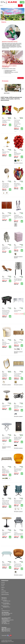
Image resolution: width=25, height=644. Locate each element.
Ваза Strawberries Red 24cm (17, 153)
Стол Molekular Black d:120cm (6, 438)
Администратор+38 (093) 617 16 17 (6, 607)
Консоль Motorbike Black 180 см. (18, 407)
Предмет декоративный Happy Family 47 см (18, 217)
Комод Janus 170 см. (18, 311)
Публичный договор (5, 595)
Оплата (3, 586)
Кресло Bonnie (6, 279)
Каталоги (3, 582)
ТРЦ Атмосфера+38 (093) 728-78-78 (7, 604)
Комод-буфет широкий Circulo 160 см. (18, 375)
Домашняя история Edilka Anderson (10, 42)
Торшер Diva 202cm (6, 153)
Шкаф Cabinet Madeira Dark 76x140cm (18, 438)
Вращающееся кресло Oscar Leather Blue (18, 502)
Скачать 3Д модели (5, 593)
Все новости (21, 78)
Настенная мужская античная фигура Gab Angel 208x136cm (17, 123)
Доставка (3, 584)
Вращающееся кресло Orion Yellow (18, 470)
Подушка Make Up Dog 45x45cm (6, 121)
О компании (4, 591)
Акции (2, 589)
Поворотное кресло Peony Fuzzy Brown (18, 565)
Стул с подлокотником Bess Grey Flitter (18, 534)
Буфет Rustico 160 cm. (18, 343)
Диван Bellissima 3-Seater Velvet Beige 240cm (6, 471)
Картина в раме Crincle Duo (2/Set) (7, 217)
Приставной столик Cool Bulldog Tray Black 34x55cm (6, 503)
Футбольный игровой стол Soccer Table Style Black (6, 312)
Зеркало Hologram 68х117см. (5, 375)
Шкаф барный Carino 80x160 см (18, 280)
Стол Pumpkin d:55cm (6, 406)
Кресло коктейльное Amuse (6, 343)
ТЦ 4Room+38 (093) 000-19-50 (7, 601)
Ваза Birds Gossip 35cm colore (17, 185)
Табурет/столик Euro (18, 248)
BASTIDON (7, 93)
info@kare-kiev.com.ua (6, 611)
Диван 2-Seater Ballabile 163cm (6, 565)
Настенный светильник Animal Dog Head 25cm (5, 185)
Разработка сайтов (5, 642)
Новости (3, 588)
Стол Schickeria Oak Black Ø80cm (6, 534)
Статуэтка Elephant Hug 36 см (6, 248)
